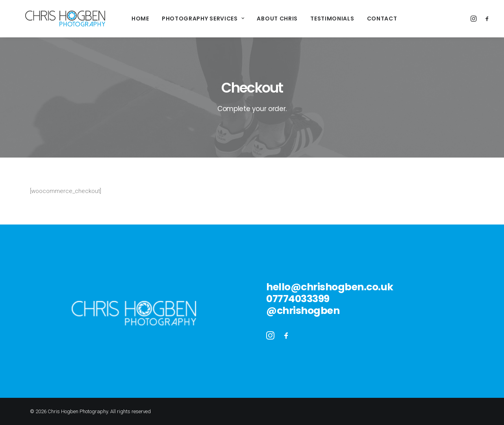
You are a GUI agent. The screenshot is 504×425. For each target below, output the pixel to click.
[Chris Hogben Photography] (53, 19)
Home (129, 19)
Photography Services (191, 19)
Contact (370, 19)
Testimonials (320, 19)
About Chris (265, 19)
